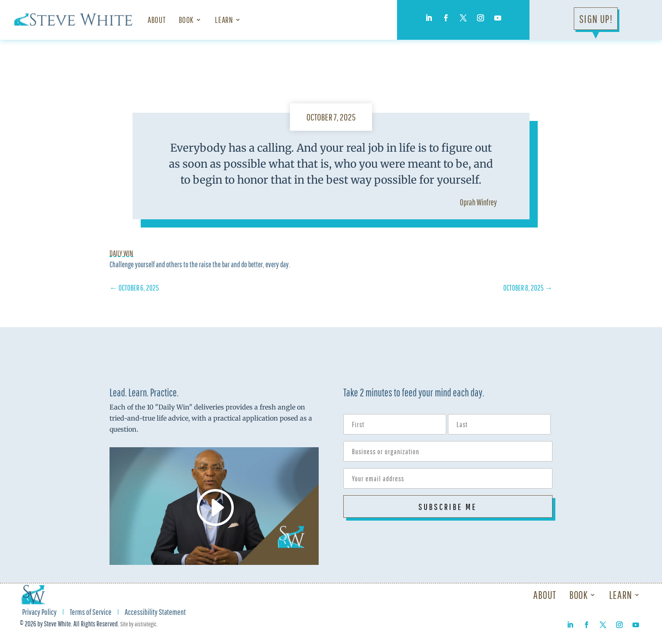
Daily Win (121, 253)
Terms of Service (91, 613)
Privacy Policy (39, 613)
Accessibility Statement (155, 613)
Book (186, 20)
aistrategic (146, 624)
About (156, 20)
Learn (224, 20)
